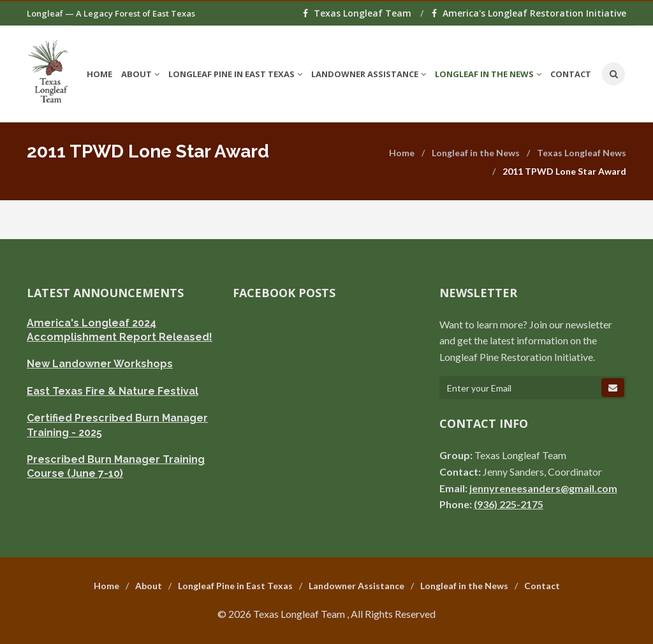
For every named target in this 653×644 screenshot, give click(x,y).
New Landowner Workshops (100, 364)
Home (99, 74)
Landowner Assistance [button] (369, 74)
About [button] (140, 74)
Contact (571, 74)
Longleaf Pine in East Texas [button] (235, 74)
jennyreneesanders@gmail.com (543, 488)
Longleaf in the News (476, 153)
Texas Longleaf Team (358, 13)
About (149, 586)
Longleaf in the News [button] (488, 74)
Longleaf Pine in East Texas (235, 586)
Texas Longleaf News (582, 153)
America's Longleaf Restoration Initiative (529, 13)
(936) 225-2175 (509, 504)
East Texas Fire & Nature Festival (113, 391)
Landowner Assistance (356, 586)
